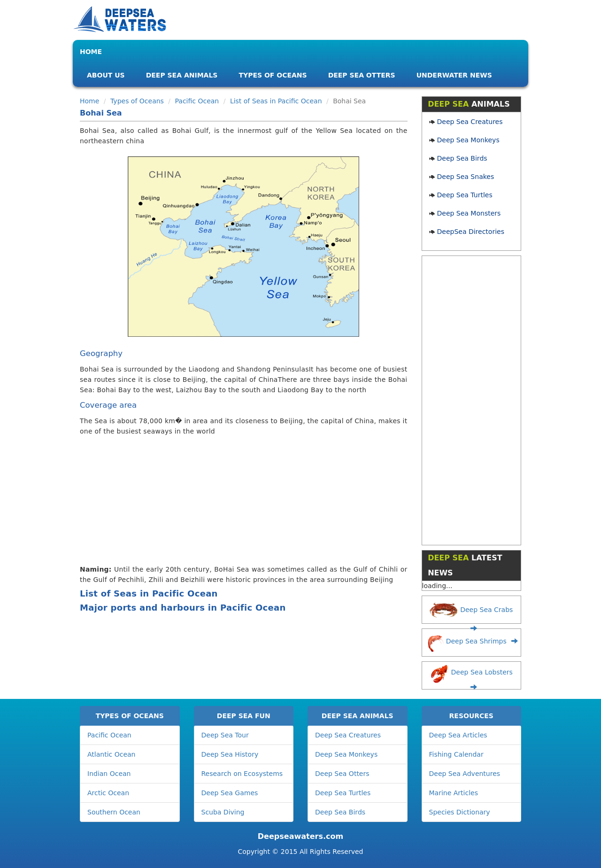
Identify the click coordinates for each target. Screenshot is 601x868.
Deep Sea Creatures (470, 122)
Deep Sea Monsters (469, 213)
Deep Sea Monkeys (468, 140)
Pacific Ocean (197, 101)
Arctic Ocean (108, 793)
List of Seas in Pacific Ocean (276, 101)
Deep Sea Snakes (466, 177)
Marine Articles (454, 793)
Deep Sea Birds (462, 158)
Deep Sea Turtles (465, 195)
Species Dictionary (460, 812)
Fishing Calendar (456, 754)
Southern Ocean (114, 812)
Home (91, 52)
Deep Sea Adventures (465, 774)
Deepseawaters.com (300, 836)
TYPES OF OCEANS (130, 716)
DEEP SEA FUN (244, 716)
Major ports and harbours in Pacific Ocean (183, 608)
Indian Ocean (109, 774)
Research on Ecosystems (242, 774)
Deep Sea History (230, 754)
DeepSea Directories (471, 232)
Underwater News (454, 75)
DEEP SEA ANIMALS (358, 716)
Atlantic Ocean (111, 754)
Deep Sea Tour (225, 735)
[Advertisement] (240, 502)
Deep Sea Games (230, 793)
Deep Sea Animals (182, 75)
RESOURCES (471, 716)
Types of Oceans (273, 75)
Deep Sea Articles (458, 735)
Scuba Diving (223, 812)
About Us (106, 75)
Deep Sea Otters (362, 75)
